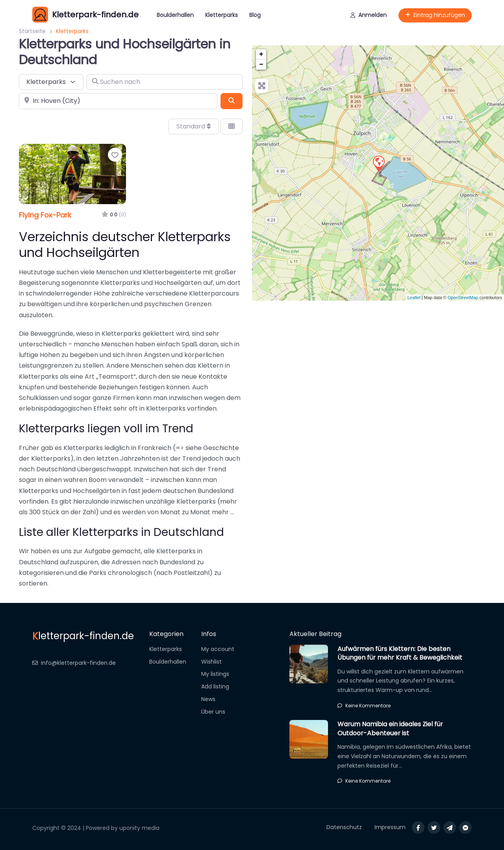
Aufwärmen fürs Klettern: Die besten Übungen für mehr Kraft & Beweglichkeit (400, 653)
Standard (194, 126)
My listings (215, 674)
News (208, 699)
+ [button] (261, 54)
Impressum (390, 827)
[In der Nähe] (118, 101)
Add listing (215, 686)
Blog (255, 15)
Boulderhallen (175, 15)
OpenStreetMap (463, 298)
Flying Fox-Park (45, 215)
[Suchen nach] (165, 82)
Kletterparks (221, 15)
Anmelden (369, 15)
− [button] (261, 65)
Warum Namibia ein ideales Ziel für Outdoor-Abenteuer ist (390, 728)
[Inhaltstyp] (51, 82)
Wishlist (211, 662)
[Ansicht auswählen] (232, 126)
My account (218, 649)
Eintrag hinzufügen (435, 15)
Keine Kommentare (364, 706)
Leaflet (414, 298)
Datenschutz (344, 827)
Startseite (32, 31)
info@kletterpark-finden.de (74, 663)
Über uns (213, 712)
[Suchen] (232, 101)
